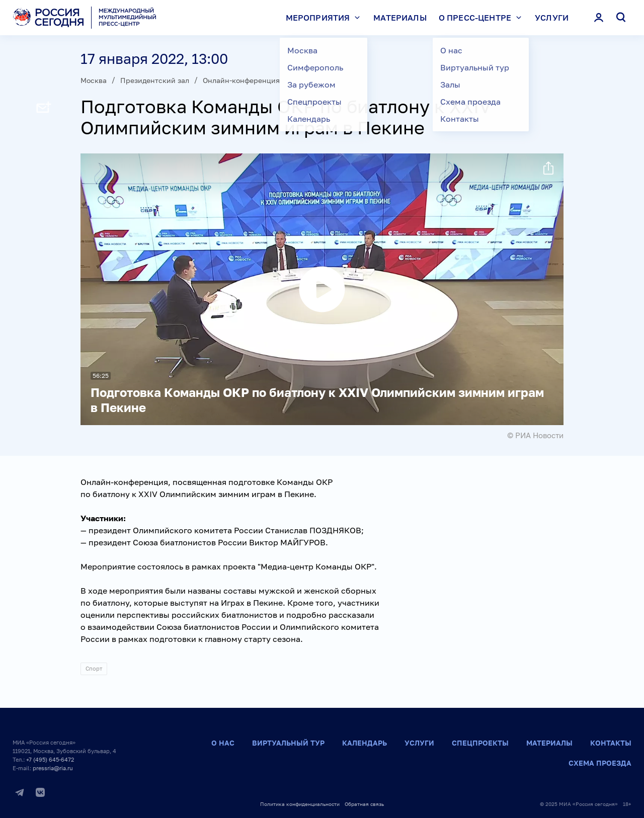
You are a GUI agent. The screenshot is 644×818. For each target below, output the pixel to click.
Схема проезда (600, 763)
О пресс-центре (482, 18)
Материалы (400, 18)
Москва (94, 80)
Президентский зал (155, 80)
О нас (223, 743)
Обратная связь (364, 804)
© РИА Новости (535, 435)
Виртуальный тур (288, 743)
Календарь (365, 743)
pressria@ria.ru (53, 768)
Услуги (552, 18)
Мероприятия (326, 18)
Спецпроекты (480, 743)
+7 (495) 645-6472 (50, 759)
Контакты (611, 743)
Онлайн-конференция (241, 80)
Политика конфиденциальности (300, 804)
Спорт (94, 668)
